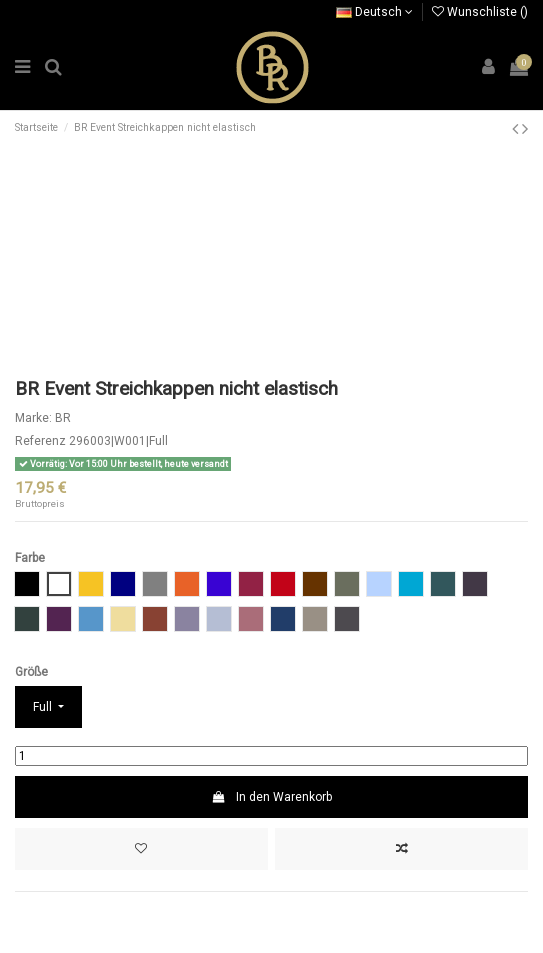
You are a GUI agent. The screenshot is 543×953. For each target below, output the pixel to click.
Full (44, 707)
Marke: (33, 418)
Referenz (40, 441)
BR (63, 418)
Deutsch (374, 12)
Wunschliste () (480, 12)
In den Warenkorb (271, 797)
